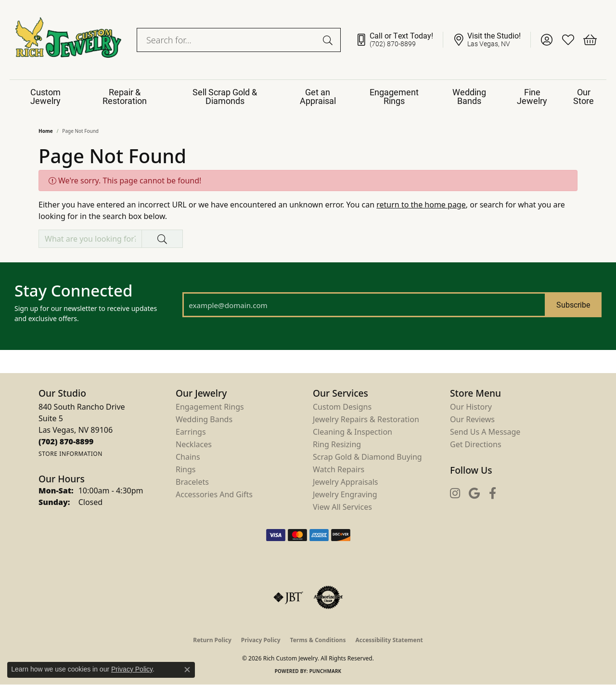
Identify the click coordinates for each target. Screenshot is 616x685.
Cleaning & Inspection (353, 432)
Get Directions (476, 444)
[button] (546, 40)
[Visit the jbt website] (288, 597)
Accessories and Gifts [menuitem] (214, 494)
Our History (471, 407)
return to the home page (421, 205)
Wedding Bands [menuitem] (204, 419)
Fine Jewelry (532, 96)
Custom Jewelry (45, 96)
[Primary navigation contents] (308, 96)
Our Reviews (472, 419)
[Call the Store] (66, 441)
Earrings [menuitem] (191, 432)
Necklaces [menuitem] (194, 444)
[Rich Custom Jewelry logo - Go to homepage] (68, 40)
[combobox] (228, 40)
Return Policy (212, 640)
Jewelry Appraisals (345, 482)
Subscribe (573, 304)
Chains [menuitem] (188, 457)
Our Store (584, 96)
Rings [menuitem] (186, 469)
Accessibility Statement (389, 640)
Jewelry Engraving (345, 494)
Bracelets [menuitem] (192, 482)
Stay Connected (73, 291)
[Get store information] (71, 454)
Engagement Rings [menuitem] (210, 407)
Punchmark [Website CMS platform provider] (326, 671)
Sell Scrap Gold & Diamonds (225, 96)
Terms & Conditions (318, 640)
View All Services (342, 507)
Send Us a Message (485, 432)
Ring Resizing (337, 444)
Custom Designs (342, 407)
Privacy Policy (261, 640)
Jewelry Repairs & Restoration (366, 419)
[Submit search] (329, 40)
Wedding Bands (469, 96)
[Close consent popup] (187, 670)
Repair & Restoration (125, 96)
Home (46, 131)
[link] (399, 40)
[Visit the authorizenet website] (328, 597)
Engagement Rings (394, 96)
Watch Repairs (339, 469)
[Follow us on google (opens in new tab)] (474, 493)
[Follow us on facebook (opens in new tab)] (493, 493)
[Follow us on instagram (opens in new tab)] (455, 493)
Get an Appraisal (318, 96)
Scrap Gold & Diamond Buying (367, 457)
